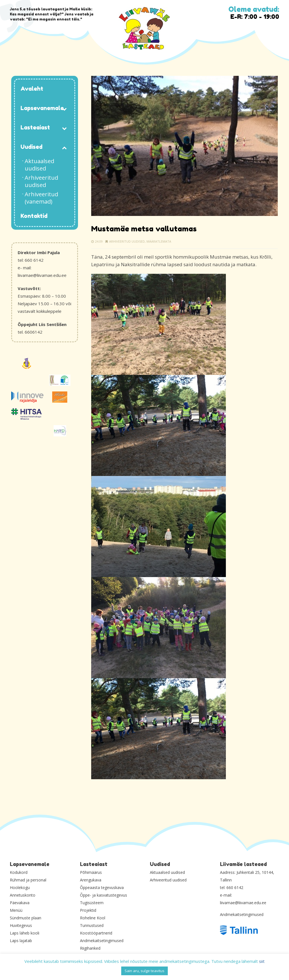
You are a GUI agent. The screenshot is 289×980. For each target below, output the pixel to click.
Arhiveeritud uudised (127, 241)
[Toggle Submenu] (65, 109)
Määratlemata (159, 241)
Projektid (88, 910)
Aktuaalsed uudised (167, 872)
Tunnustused (92, 925)
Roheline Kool (93, 918)
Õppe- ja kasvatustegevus (104, 895)
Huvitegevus (21, 925)
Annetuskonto (23, 895)
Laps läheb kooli (25, 933)
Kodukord (19, 872)
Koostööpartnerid (96, 933)
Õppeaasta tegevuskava (102, 887)
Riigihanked (90, 948)
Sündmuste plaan (26, 918)
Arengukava (91, 880)
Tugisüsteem (92, 903)
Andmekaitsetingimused (102, 941)
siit (262, 961)
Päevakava (20, 903)
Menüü (16, 910)
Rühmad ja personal (28, 880)
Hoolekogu (20, 887)
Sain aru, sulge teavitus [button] (144, 971)
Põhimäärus (91, 872)
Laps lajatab (21, 941)
